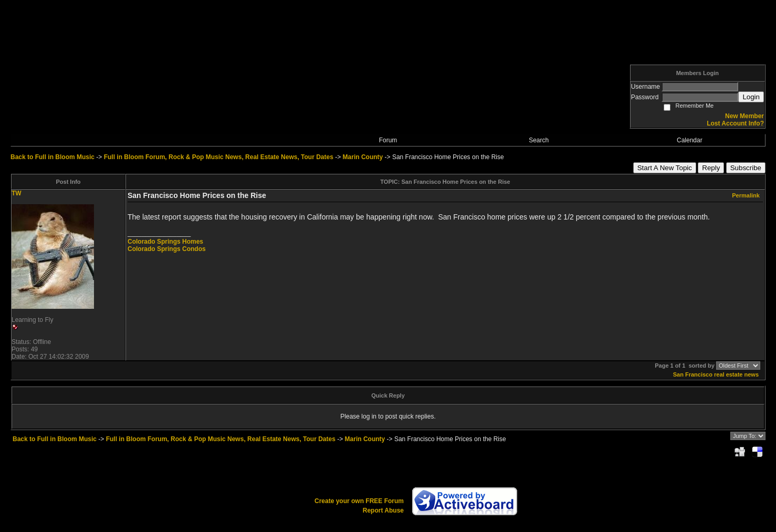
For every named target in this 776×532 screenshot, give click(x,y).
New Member (744, 116)
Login (751, 97)
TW (17, 193)
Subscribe (746, 168)
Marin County (363, 157)
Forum (388, 140)
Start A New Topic (665, 168)
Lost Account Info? (735, 123)
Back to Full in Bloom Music (53, 157)
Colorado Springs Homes (165, 242)
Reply (711, 168)
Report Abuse (383, 510)
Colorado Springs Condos (167, 249)
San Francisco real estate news (716, 374)
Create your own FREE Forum (359, 501)
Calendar (690, 140)
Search (539, 140)
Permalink (746, 195)
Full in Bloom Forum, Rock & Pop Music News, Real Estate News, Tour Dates (219, 157)
